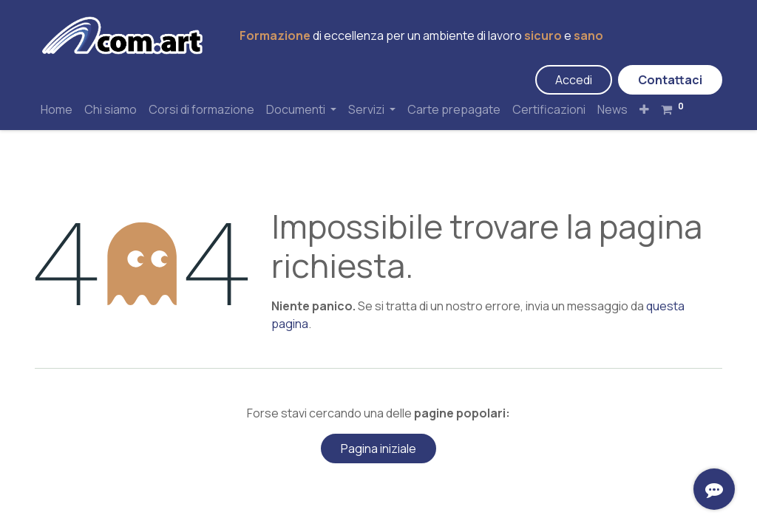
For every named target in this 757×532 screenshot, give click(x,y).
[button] (644, 109)
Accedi (574, 80)
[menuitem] (57, 109)
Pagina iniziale (378, 449)
